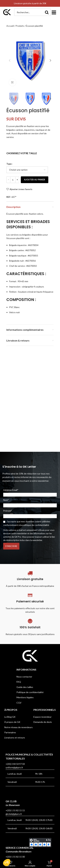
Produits (20, 26)
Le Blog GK (10, 717)
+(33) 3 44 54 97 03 (15, 764)
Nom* (6, 500)
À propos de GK (12, 722)
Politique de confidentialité (30, 692)
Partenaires (10, 732)
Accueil (10, 26)
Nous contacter (24, 677)
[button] (54, 12)
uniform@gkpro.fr (14, 767)
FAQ (19, 682)
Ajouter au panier (35, 180)
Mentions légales (25, 697)
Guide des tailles (25, 687)
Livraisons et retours (15, 738)
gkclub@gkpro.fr (14, 814)
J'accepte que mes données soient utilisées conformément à (27, 523)
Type (9, 164)
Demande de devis (43, 722)
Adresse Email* (30, 493)
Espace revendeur (42, 717)
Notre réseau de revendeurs (18, 727)
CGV (19, 703)
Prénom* (8, 511)
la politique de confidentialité (35, 525)
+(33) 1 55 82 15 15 (15, 810)
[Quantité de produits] (13, 180)
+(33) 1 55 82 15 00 (15, 857)
